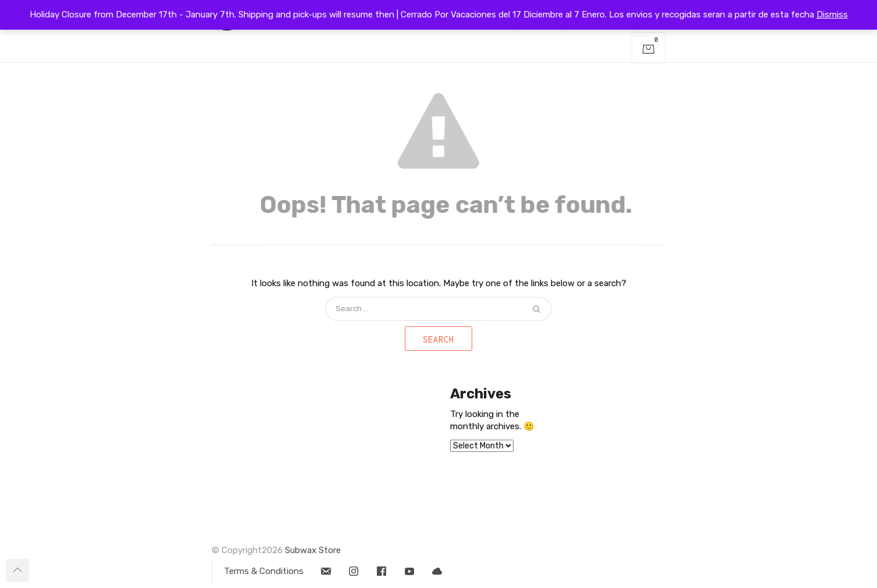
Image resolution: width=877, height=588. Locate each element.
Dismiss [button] (832, 15)
